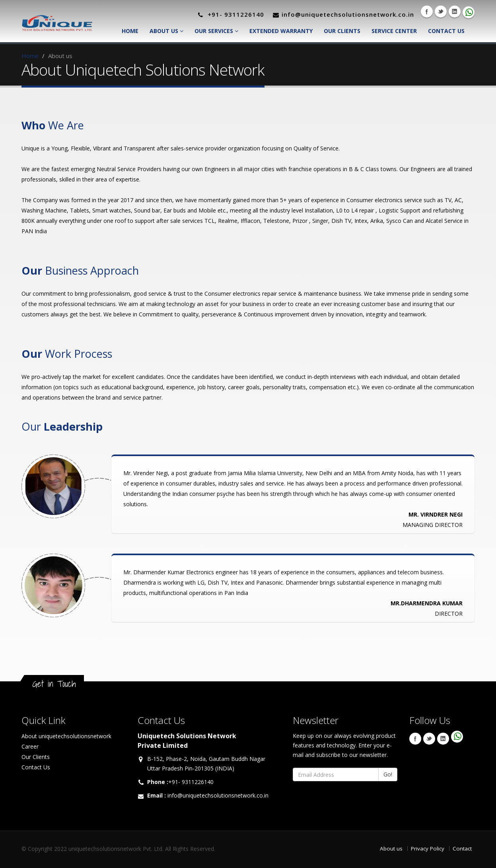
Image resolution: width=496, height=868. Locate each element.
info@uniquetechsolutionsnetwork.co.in (218, 795)
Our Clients (342, 31)
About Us (166, 31)
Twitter (441, 12)
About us (391, 848)
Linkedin (455, 12)
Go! (388, 774)
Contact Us (446, 31)
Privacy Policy (428, 848)
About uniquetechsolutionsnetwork (66, 736)
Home (130, 31)
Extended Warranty (281, 31)
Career (30, 746)
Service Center (394, 31)
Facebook (427, 12)
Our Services (216, 31)
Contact (462, 848)
